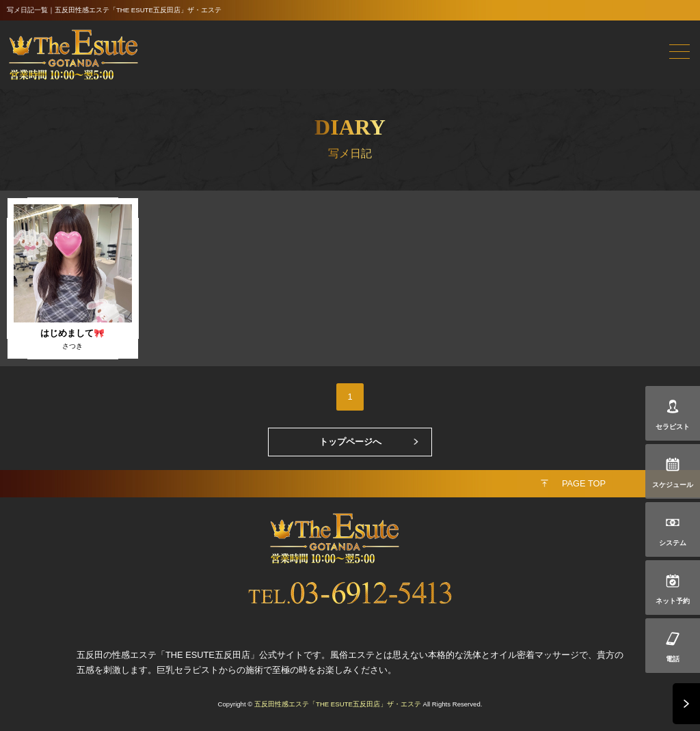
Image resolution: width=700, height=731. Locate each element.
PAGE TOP (584, 483)
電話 (673, 659)
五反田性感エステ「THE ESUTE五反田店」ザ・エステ (338, 704)
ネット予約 (673, 601)
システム (673, 543)
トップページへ (350, 442)
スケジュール (673, 485)
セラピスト (673, 427)
